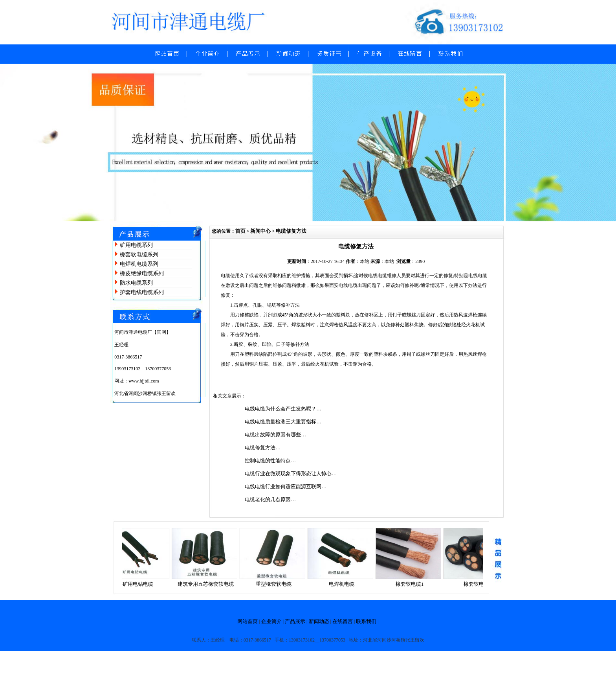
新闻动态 (319, 621)
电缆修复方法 (291, 231)
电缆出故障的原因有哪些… (275, 435)
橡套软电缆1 (412, 584)
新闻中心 (260, 231)
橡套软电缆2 (480, 584)
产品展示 (295, 621)
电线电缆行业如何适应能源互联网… (286, 486)
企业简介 (271, 621)
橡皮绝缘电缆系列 (142, 273)
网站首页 (247, 621)
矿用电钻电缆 (141, 584)
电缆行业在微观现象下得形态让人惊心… (291, 473)
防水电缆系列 (136, 283)
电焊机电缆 (344, 584)
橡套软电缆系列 (139, 255)
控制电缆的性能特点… (270, 461)
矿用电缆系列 (136, 245)
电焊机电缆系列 (139, 264)
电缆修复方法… (263, 448)
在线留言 (343, 621)
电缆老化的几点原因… (270, 499)
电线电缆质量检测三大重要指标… (283, 422)
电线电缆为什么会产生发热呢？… (283, 409)
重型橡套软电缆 (276, 584)
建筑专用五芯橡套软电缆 (208, 584)
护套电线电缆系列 (142, 292)
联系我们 (366, 621)
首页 (240, 231)
